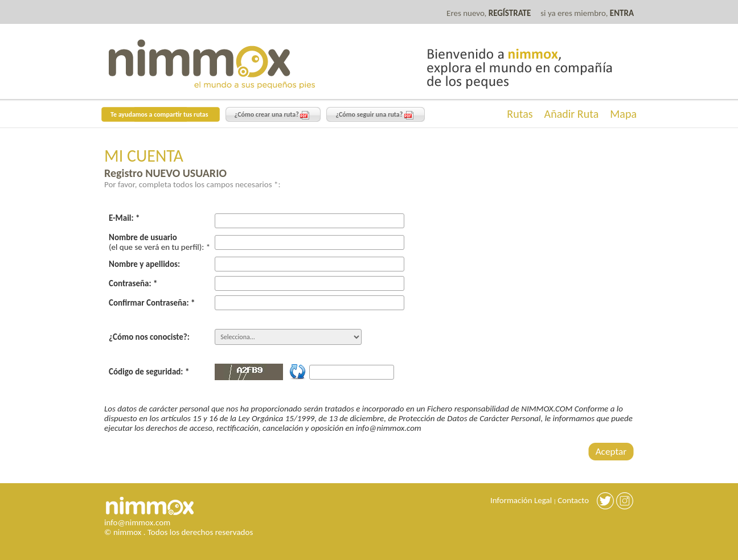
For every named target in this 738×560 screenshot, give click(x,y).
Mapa (623, 114)
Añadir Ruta (572, 114)
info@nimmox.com (137, 522)
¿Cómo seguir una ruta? (374, 115)
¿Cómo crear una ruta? (272, 115)
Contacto (573, 500)
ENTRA (622, 13)
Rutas (520, 114)
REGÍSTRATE (510, 13)
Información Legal (521, 500)
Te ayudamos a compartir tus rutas (159, 114)
